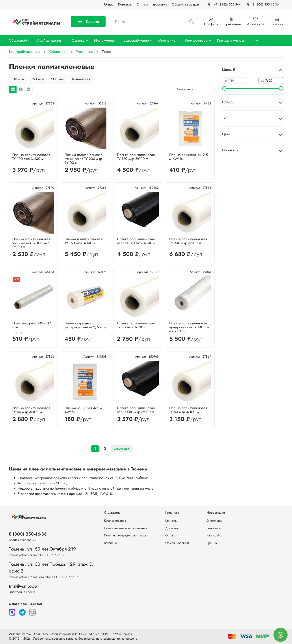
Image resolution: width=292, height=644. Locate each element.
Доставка (160, 4)
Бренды (212, 543)
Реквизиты (214, 528)
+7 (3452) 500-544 (224, 5)
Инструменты (106, 40)
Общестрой (20, 40)
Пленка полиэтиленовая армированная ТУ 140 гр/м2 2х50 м (189, 327)
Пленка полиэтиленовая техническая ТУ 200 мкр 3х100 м (83, 159)
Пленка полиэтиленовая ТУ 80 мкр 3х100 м (188, 410)
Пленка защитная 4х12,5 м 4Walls (189, 157)
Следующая (121, 449)
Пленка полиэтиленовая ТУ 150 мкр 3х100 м (83, 241)
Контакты (125, 4)
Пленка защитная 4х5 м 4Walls (83, 410)
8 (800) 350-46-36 (263, 5)
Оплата (142, 4)
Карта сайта (214, 535)
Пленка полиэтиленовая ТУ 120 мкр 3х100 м (136, 157)
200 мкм (58, 79)
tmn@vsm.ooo (23, 586)
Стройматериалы (51, 40)
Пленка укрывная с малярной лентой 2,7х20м (85, 325)
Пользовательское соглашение (126, 528)
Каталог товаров (115, 521)
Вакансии (111, 543)
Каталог (88, 22)
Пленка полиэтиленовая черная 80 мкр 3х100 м (136, 410)
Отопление (169, 40)
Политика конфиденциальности (126, 535)
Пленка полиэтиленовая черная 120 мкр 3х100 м (136, 241)
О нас (109, 4)
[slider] (224, 88)
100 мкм (18, 79)
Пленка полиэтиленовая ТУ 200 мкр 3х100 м (188, 241)
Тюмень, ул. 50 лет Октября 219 (42, 549)
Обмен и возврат (185, 4)
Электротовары (198, 40)
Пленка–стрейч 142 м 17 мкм (32, 325)
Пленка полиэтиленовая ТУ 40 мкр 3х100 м (136, 325)
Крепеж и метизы (232, 40)
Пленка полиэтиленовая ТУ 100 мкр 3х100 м (31, 157)
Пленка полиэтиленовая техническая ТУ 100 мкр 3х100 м (31, 243)
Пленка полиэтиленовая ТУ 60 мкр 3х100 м (31, 410)
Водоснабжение (138, 40)
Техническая (81, 79)
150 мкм (38, 79)
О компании (215, 521)
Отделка (80, 40)
